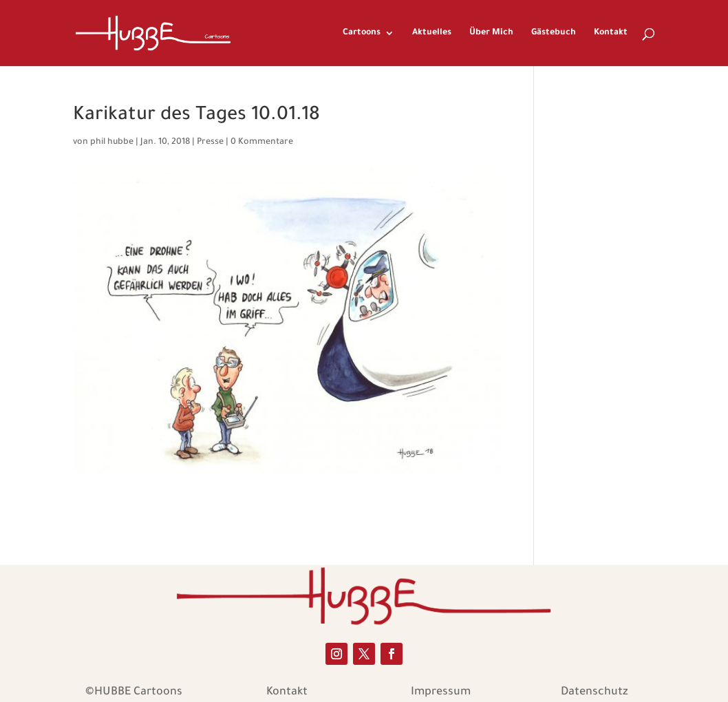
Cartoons (362, 33)
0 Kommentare (262, 142)
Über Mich (491, 33)
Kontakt (611, 33)
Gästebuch (554, 33)
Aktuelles (432, 33)
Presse (210, 142)
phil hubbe (112, 142)
